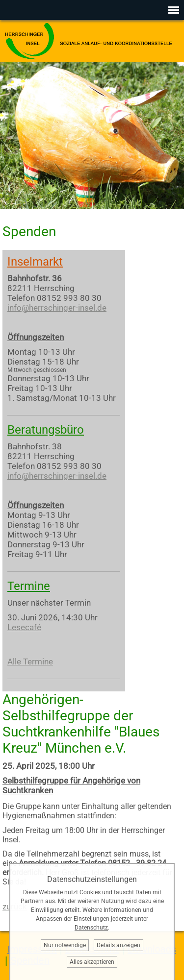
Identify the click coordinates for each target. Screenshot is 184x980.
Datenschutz (91, 928)
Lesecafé (24, 627)
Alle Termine (30, 661)
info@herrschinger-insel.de (57, 308)
